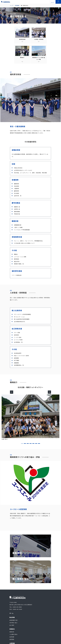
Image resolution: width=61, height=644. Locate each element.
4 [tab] (31, 445)
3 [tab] (28, 445)
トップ (12, 6)
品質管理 (12, 641)
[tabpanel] (30, 419)
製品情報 (12, 619)
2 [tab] (25, 445)
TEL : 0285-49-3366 (16, 609)
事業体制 (12, 633)
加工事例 (12, 627)
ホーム (11, 615)
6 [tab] (36, 445)
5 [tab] (33, 445)
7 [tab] (39, 445)
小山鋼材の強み (13, 636)
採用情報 (17, 6)
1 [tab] (22, 445)
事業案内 (12, 631)
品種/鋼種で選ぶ (14, 622)
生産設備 (12, 638)
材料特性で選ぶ (13, 625)
